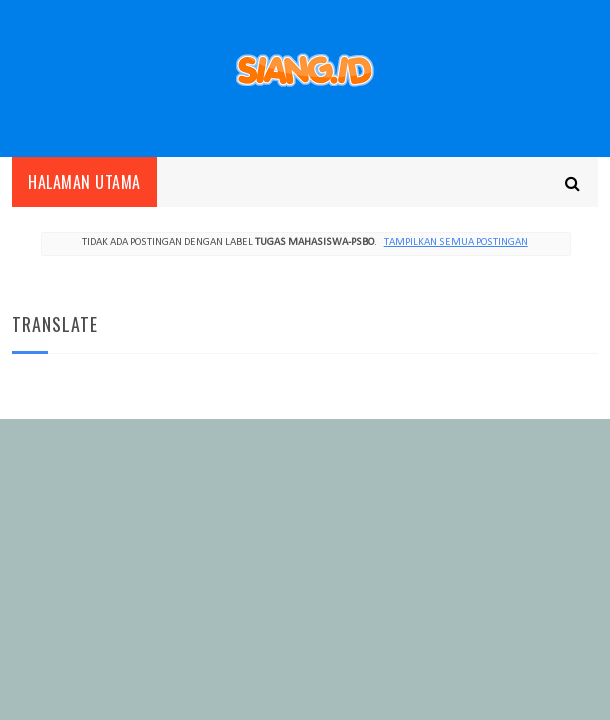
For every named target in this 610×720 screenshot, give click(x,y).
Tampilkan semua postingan (456, 242)
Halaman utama (84, 182)
